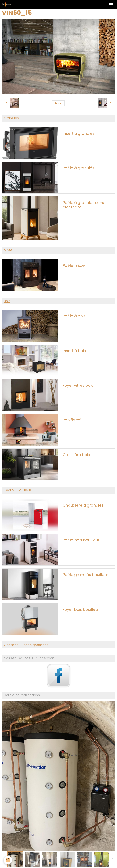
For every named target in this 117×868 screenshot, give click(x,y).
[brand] (12, 5)
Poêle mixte (74, 266)
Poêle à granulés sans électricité (83, 205)
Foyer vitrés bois (78, 386)
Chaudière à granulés (83, 505)
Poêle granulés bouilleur (85, 575)
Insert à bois (74, 351)
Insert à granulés (79, 134)
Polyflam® (72, 420)
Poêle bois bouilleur (81, 540)
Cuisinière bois (76, 455)
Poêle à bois (74, 316)
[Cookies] (8, 860)
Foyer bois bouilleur (81, 610)
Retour (58, 103)
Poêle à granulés (78, 168)
